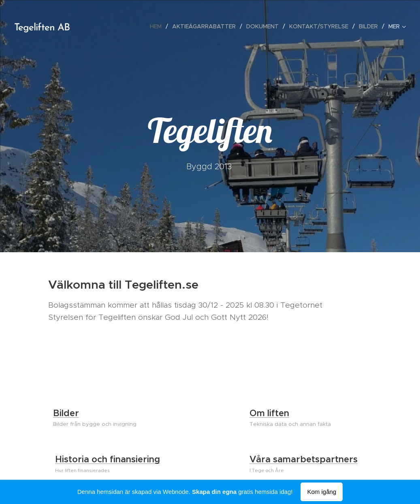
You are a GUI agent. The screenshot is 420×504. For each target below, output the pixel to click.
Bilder (66, 413)
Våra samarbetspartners (304, 459)
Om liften (269, 413)
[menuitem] (158, 26)
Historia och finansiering (107, 459)
